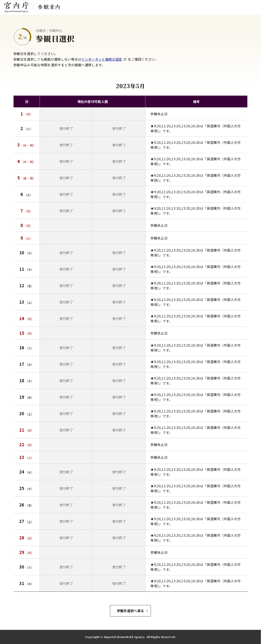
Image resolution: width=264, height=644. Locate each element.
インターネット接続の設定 (104, 59)
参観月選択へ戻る (131, 611)
